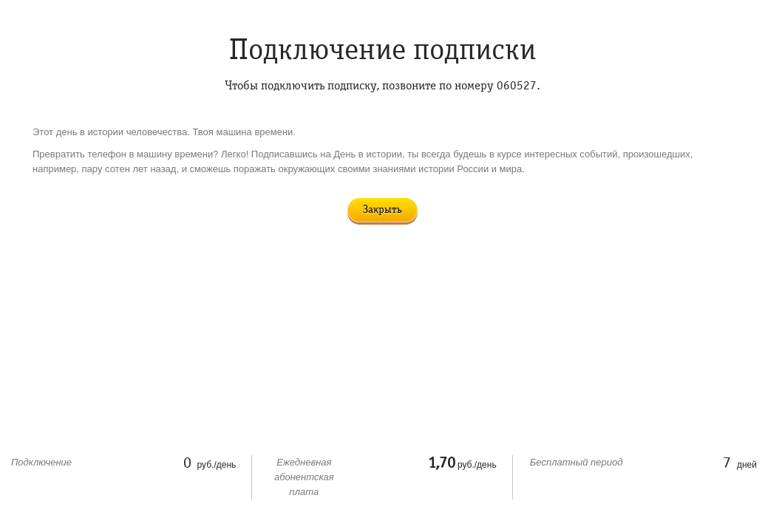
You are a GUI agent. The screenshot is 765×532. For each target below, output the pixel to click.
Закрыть (382, 209)
